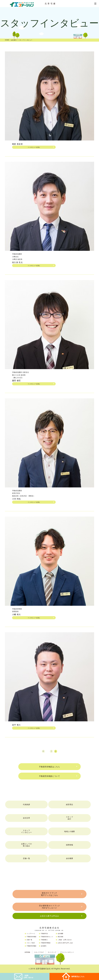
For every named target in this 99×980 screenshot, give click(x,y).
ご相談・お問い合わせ (65, 940)
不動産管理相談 (46, 943)
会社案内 (44, 946)
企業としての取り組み (26, 845)
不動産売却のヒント (47, 937)
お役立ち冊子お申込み (49, 916)
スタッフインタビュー (26, 831)
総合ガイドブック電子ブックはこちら (49, 894)
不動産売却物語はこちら (49, 767)
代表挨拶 (26, 804)
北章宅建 (51, 3)
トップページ (31, 933)
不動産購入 (44, 940)
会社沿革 (26, 818)
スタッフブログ (39, 952)
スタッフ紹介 (70, 818)
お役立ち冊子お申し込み (65, 943)
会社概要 (70, 858)
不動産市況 (44, 933)
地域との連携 (69, 831)
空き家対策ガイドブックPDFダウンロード (49, 907)
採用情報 (70, 845)
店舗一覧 (26, 858)
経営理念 (70, 804)
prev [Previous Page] (43, 751)
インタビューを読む (34, 147)
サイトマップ (52, 952)
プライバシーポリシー (67, 952)
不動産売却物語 (32, 946)
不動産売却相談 (32, 937)
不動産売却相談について (49, 776)
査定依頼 (61, 937)
